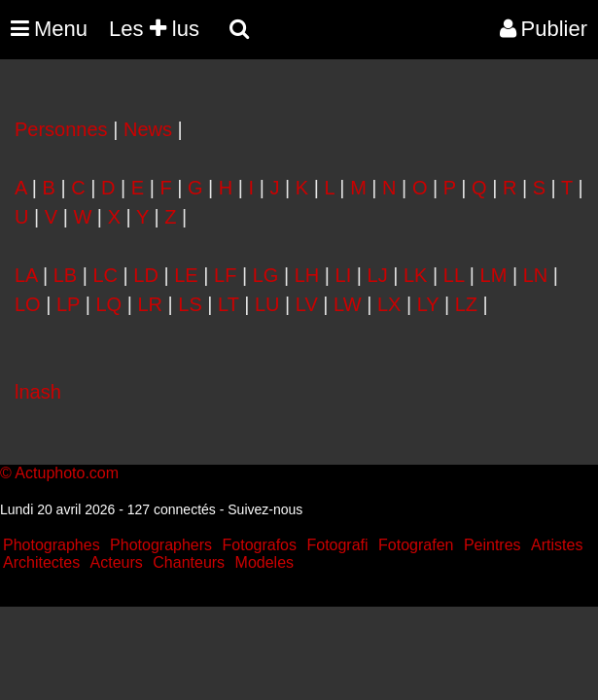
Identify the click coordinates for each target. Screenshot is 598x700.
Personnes (61, 129)
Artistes (557, 545)
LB (65, 275)
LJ (378, 275)
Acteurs (117, 562)
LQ (108, 304)
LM (494, 275)
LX (389, 304)
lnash (38, 392)
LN (536, 275)
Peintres (492, 545)
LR (150, 304)
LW (348, 304)
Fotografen (416, 545)
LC (105, 275)
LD (146, 275)
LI (344, 275)
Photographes (52, 545)
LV (307, 304)
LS (190, 304)
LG (266, 275)
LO (28, 304)
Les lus (154, 29)
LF (225, 275)
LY (428, 304)
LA (26, 275)
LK (415, 275)
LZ (466, 304)
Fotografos (260, 545)
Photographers (161, 545)
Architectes (41, 562)
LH (307, 275)
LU (267, 304)
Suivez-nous (265, 509)
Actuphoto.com (67, 473)
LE (186, 275)
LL (454, 275)
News (148, 129)
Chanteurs (189, 562)
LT (229, 304)
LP (68, 304)
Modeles (264, 562)
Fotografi (337, 545)
